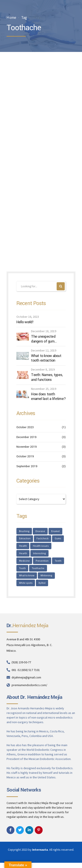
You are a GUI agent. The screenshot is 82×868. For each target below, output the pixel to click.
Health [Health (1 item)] (23, 547)
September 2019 (27, 466)
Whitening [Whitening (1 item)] (25, 577)
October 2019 (25, 457)
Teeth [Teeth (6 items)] (41, 562)
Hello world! (25, 322)
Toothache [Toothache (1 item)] (25, 570)
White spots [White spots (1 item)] (43, 577)
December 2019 (26, 437)
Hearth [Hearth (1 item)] (58, 547)
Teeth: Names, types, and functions (47, 377)
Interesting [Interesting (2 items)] (25, 555)
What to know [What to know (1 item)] (45, 570)
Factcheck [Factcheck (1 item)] (43, 539)
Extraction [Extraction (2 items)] (25, 539)
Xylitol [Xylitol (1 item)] (22, 585)
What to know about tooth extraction (46, 358)
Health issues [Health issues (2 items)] (40, 547)
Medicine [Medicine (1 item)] (43, 555)
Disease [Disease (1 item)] (40, 532)
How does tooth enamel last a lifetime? (48, 397)
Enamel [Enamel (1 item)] (55, 532)
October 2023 (25, 428)
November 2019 (27, 447)
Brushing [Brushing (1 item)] (24, 532)
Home (11, 18)
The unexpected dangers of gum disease (43, 339)
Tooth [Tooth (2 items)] (53, 562)
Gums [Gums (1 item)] (58, 539)
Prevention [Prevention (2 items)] (25, 562)
